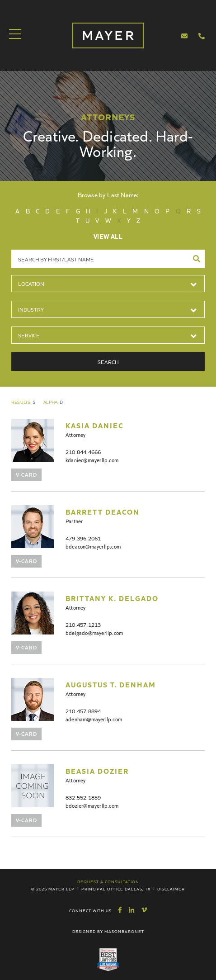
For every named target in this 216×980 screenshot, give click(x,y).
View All (108, 236)
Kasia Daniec (94, 425)
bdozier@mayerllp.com (92, 805)
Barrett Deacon (103, 511)
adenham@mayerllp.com (94, 719)
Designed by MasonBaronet (108, 931)
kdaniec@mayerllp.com (92, 460)
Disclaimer (171, 889)
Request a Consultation (108, 881)
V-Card (26, 474)
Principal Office (102, 889)
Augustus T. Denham (111, 684)
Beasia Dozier (97, 771)
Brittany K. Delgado (112, 598)
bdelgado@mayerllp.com (94, 632)
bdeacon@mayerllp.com (93, 546)
